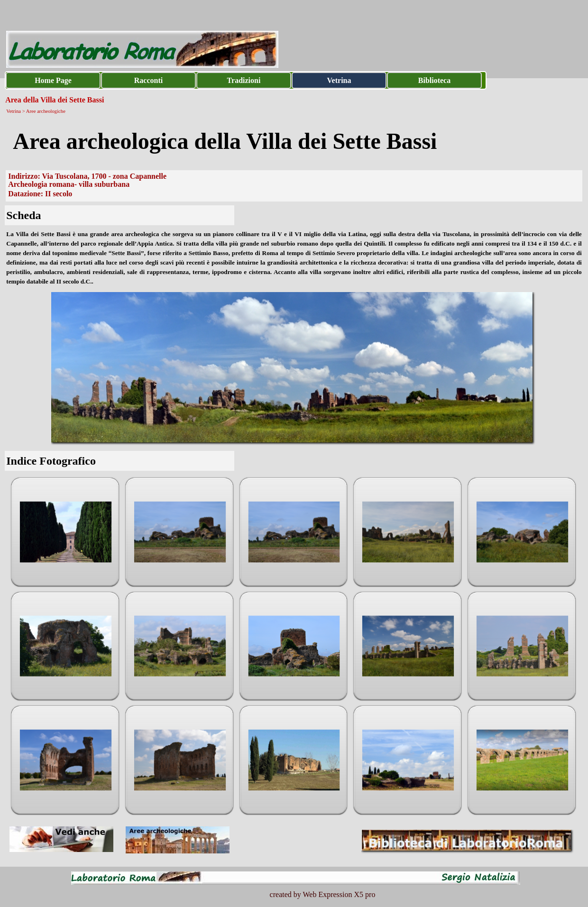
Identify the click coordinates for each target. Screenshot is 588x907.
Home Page (53, 80)
